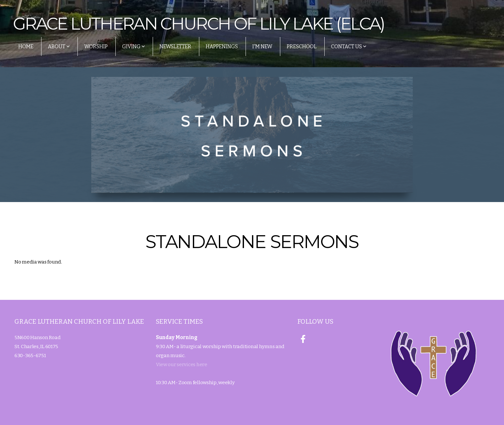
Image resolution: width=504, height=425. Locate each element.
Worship (96, 46)
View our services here (182, 365)
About (59, 46)
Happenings (222, 46)
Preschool (302, 46)
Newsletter (175, 46)
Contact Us (349, 46)
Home (26, 46)
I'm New (262, 46)
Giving (134, 46)
